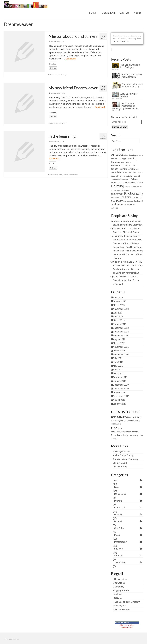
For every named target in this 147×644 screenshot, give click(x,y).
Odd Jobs (119, 528)
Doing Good (120, 494)
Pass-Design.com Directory (126, 602)
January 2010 (120, 404)
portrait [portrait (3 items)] (118, 197)
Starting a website (63, 175)
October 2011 (120, 351)
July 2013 (118, 313)
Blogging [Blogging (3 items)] (132, 155)
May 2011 (118, 366)
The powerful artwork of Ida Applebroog (132, 85)
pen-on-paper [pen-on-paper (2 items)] (116, 190)
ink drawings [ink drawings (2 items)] (121, 176)
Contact (124, 13)
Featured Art (108, 13)
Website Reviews (121, 609)
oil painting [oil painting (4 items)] (130, 183)
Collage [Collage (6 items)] (122, 159)
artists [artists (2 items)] (126, 155)
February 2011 (120, 377)
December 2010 (121, 385)
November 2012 (121, 332)
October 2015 (120, 301)
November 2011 (121, 347)
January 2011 (120, 381)
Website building (73, 175)
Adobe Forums (54, 123)
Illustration (119, 515)
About (137, 13)
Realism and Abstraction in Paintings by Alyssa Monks (125, 106)
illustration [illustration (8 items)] (122, 172)
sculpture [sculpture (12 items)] (117, 201)
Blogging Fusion (121, 591)
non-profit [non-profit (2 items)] (127, 179)
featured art (120, 508)
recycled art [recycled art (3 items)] (136, 197)
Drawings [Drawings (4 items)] (115, 162)
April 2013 (118, 317)
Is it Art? (118, 521)
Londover (118, 594)
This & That (120, 563)
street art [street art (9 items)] (119, 204)
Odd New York (120, 467)
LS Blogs (117, 598)
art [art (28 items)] (113, 154)
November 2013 (121, 309)
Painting (118, 535)
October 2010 (120, 392)
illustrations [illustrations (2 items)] (133, 173)
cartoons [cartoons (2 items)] (140, 155)
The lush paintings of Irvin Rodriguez (130, 66)
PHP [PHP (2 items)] (113, 197)
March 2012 (119, 343)
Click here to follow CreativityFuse (127, 626)
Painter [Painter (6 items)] (139, 183)
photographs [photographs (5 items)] (117, 194)
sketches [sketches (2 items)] (137, 201)
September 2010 (121, 396)
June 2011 (118, 362)
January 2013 (120, 324)
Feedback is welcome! (121, 41)
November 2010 (121, 389)
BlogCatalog (119, 583)
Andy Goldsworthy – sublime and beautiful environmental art (128, 269)
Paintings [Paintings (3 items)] (129, 187)
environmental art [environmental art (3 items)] (118, 165)
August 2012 (119, 339)
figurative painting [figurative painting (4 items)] (119, 169)
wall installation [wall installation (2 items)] (131, 205)
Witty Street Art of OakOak (129, 95)
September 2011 (121, 354)
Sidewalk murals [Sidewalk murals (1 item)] (128, 201)
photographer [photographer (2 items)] (127, 190)
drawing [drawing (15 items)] (132, 158)
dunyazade (118, 221)
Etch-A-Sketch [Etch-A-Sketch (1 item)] (130, 166)
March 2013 (119, 320)
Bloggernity (118, 587)
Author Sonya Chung (123, 455)
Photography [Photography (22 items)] (134, 193)
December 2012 (121, 328)
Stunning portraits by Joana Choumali (132, 76)
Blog (59, 42)
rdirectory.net (119, 606)
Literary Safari (120, 463)
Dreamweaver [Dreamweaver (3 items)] (126, 162)
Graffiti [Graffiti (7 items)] (132, 169)
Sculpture (119, 549)
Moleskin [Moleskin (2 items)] (120, 179)
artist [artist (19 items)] (119, 155)
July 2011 (118, 358)
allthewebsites (120, 579)
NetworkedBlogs (122, 622)
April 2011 (118, 370)
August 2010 (119, 400)
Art (116, 480)
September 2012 (121, 336)
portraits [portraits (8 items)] (126, 197)
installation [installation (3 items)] (130, 176)
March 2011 (119, 373)
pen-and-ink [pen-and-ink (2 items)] (137, 187)
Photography (120, 542)
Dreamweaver (54, 75)
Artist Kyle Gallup (121, 452)
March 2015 (119, 305)
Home (93, 13)
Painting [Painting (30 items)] (118, 186)
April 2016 (118, 298)
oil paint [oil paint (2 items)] (122, 183)
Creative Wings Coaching (125, 459)
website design (62, 75)
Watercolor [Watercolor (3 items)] (116, 208)
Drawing (118, 501)
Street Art (119, 556)
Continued (71, 59)
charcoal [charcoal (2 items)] (114, 159)
